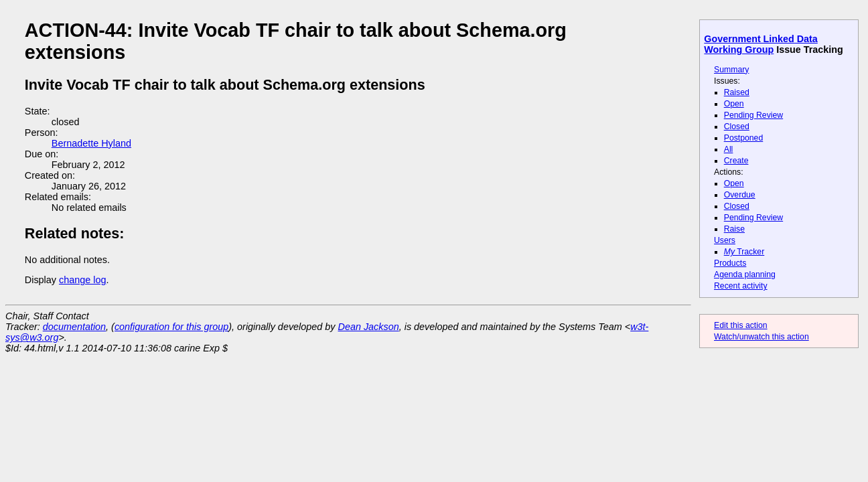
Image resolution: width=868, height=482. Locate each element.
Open (734, 104)
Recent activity (741, 286)
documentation (74, 327)
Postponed (744, 138)
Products (730, 263)
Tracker (744, 252)
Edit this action (741, 325)
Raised (737, 92)
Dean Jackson (369, 327)
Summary (731, 70)
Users (725, 240)
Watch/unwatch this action (762, 337)
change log (82, 280)
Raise (734, 229)
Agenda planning (745, 274)
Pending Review (753, 115)
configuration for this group (171, 327)
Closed (737, 127)
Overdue (740, 195)
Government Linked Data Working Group (761, 44)
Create (736, 161)
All (729, 149)
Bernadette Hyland (91, 143)
